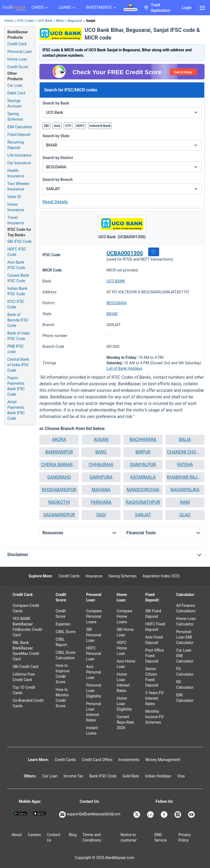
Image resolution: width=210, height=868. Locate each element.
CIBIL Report (62, 642)
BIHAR (112, 314)
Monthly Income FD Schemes (154, 717)
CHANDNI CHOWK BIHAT (185, 452)
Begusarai (75, 21)
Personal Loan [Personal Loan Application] (20, 52)
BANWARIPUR (59, 452)
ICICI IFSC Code (16, 304)
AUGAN (101, 439)
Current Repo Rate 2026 (126, 722)
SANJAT (143, 515)
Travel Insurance (16, 220)
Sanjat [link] (91, 21)
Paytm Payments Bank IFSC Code (16, 386)
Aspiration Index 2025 (161, 576)
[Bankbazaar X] (137, 815)
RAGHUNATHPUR (143, 502)
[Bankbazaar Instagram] (178, 815)
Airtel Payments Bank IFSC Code (16, 410)
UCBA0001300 (125, 253)
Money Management (163, 760)
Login (187, 8)
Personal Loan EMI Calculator (185, 637)
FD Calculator (185, 672)
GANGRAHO (59, 477)
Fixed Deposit (19, 135)
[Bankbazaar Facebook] (165, 815)
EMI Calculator (20, 127)
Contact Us (53, 837)
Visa (181, 776)
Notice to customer (129, 837)
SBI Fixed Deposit (153, 614)
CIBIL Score (66, 632)
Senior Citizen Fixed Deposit (152, 677)
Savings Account (14, 103)
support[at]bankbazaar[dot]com (90, 815)
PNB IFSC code (16, 349)
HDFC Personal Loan (94, 654)
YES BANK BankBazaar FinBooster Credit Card (27, 627)
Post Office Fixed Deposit (154, 656)
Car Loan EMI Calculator (185, 656)
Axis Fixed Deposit (154, 640)
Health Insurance (16, 173)
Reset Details (55, 202)
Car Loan (15, 85)
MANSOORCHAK (143, 490)
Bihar (60, 21)
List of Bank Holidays (124, 368)
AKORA (59, 439)
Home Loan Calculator (186, 621)
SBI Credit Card (25, 667)
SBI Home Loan (125, 632)
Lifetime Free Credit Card (24, 677)
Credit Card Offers (97, 760)
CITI (68, 126)
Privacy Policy (184, 837)
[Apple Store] (40, 813)
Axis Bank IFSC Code (16, 265)
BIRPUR (143, 452)
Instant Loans (92, 730)
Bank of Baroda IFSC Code (18, 320)
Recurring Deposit (16, 145)
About (17, 835)
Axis (57, 126)
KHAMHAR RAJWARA (185, 477)
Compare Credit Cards (26, 608)
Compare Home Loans (125, 616)
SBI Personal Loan (94, 635)
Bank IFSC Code (103, 776)
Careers (34, 835)
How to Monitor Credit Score (62, 698)
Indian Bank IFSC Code (17, 291)
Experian (63, 624)
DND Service (161, 837)
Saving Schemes (15, 117)
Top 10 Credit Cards (24, 690)
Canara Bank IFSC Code (18, 278)
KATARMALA (143, 477)
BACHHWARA (143, 439)
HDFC (81, 126)
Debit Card (16, 93)
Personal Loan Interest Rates (94, 712)
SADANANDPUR (59, 515)
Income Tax (74, 776)
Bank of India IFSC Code (18, 336)
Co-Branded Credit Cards (28, 703)
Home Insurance (16, 207)
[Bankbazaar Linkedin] (151, 815)
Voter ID (14, 197)
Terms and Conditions (92, 837)
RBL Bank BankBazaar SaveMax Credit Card (26, 651)
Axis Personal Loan (94, 672)
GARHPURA (101, 477)
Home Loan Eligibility (124, 704)
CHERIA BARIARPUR (59, 465)
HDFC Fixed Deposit (155, 627)
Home (9, 21)
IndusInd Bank (100, 126)
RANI (185, 502)
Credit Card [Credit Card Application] (17, 44)
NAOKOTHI (59, 502)
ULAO (185, 515)
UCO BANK (116, 281)
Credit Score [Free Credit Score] (18, 67)
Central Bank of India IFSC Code (18, 365)
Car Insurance (19, 163)
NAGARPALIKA (185, 490)
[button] (154, 252)
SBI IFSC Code (20, 241)
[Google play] (21, 813)
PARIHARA (101, 502)
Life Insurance (19, 155)
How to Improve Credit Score (63, 674)
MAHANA (101, 490)
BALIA (185, 439)
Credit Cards (69, 576)
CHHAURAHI (101, 465)
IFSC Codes (25, 21)
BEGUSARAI (116, 303)
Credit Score (61, 614)
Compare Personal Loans (94, 616)
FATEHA (185, 465)
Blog (73, 835)
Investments (129, 760)
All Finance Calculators (186, 608)
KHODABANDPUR (59, 490)
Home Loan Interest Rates (123, 682)
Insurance (94, 576)
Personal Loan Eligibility (94, 691)
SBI (46, 126)
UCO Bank (45, 21)
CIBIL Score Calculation (66, 655)
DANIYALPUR (143, 465)
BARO (101, 452)
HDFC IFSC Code (17, 252)
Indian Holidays (158, 776)
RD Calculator (185, 685)
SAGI (101, 515)
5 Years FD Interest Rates (154, 698)
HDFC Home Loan (122, 648)
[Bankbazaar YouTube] (192, 815)
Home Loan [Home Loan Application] (17, 59)
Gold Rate (131, 776)
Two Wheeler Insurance (18, 186)
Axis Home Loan (126, 664)
